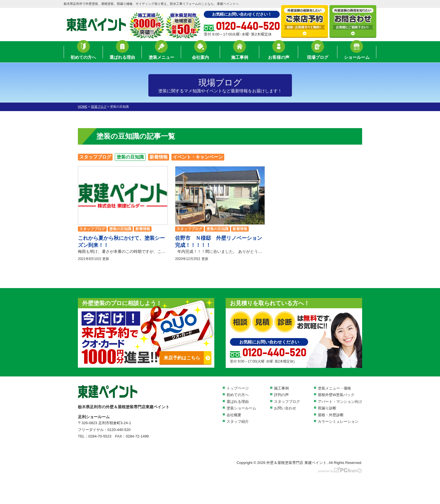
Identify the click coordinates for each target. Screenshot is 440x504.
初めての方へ (83, 53)
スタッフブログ (95, 157)
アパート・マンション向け (340, 402)
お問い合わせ (285, 408)
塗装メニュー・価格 (334, 388)
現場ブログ (318, 53)
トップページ (238, 388)
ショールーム (357, 53)
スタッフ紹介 (238, 421)
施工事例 (240, 53)
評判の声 (281, 395)
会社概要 (234, 415)
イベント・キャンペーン (198, 157)
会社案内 (200, 53)
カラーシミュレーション (338, 421)
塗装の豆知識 (130, 157)
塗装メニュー (161, 53)
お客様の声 (279, 53)
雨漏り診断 (327, 408)
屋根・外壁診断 (331, 415)
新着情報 (159, 157)
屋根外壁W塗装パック (336, 395)
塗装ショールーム (241, 408)
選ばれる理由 (122, 53)
